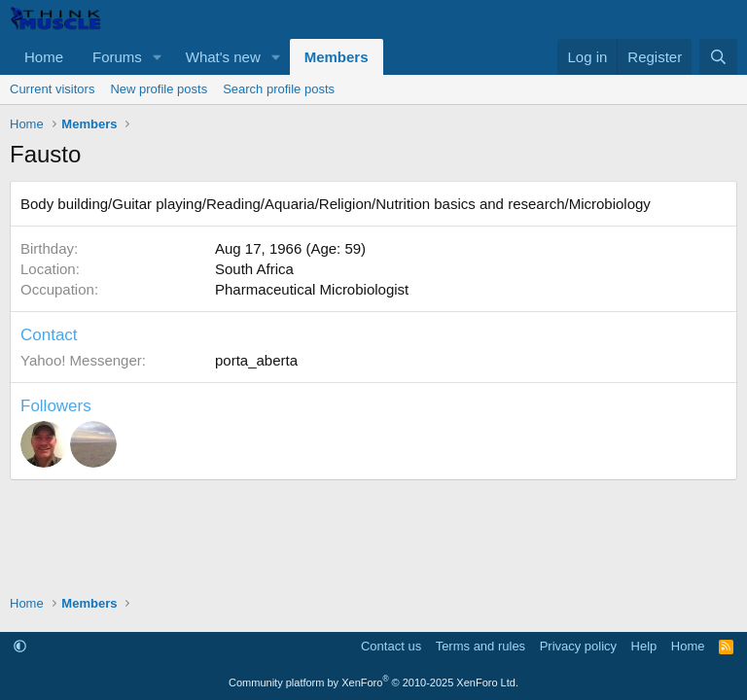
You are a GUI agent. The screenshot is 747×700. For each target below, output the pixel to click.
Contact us (391, 646)
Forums (117, 57)
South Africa (254, 269)
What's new (223, 57)
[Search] (718, 57)
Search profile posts (279, 89)
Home (44, 57)
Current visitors (52, 89)
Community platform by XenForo (373, 682)
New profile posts (159, 89)
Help (644, 646)
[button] (158, 57)
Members (337, 57)
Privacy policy (578, 646)
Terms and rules (480, 646)
